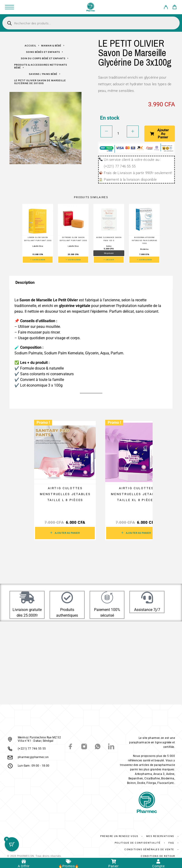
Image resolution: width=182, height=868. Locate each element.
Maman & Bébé (51, 46)
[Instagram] (84, 747)
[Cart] (175, 8)
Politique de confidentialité (138, 843)
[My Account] (166, 8)
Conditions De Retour (158, 856)
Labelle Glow (38, 246)
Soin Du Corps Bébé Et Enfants (43, 58)
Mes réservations (160, 836)
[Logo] (91, 7)
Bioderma (144, 249)
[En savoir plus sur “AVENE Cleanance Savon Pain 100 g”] (109, 260)
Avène (109, 246)
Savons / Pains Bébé (43, 74)
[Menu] (9, 7)
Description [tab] (25, 283)
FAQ (171, 843)
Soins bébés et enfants (43, 52)
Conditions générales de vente (149, 849)
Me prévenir (109, 253)
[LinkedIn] (111, 747)
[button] (38, 260)
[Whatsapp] (98, 747)
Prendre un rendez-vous (119, 836)
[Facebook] (71, 747)
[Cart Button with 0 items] (12, 844)
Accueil (30, 46)
